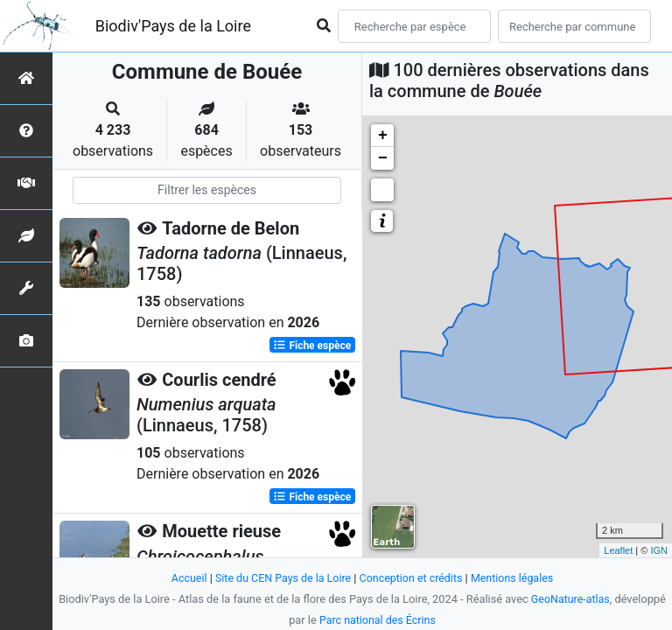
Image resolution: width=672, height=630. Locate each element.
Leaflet (618, 550)
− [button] (383, 158)
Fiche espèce (312, 345)
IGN (659, 550)
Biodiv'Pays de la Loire (173, 26)
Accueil (185, 578)
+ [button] (383, 136)
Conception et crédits (412, 578)
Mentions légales (516, 578)
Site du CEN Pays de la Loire (281, 578)
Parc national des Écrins (378, 620)
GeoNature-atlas (571, 599)
